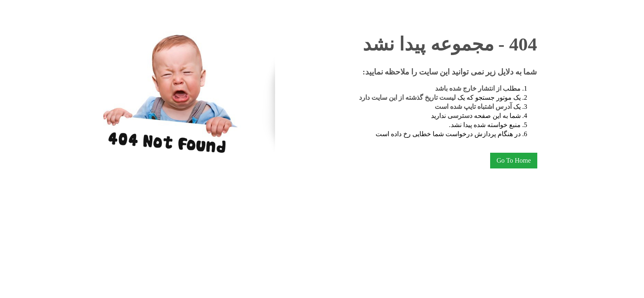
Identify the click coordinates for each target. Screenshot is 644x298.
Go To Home (514, 160)
